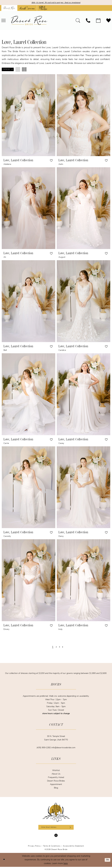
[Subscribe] (72, 828)
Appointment (56, 785)
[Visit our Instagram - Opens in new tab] (56, 836)
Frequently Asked (56, 778)
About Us (56, 774)
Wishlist (56, 771)
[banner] (29, 21)
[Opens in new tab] (27, 8)
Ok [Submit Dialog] (107, 861)
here (66, 865)
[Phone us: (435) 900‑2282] (88, 21)
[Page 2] (56, 647)
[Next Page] (63, 647)
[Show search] (78, 21)
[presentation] (29, 116)
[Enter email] (56, 828)
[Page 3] (60, 647)
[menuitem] (78, 21)
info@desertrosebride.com (63, 748)
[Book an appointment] (98, 21)
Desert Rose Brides (56, 781)
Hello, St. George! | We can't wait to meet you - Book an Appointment (56, 3)
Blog (56, 788)
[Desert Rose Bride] (56, 813)
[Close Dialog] (4, 861)
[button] (8, 70)
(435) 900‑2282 (44, 748)
